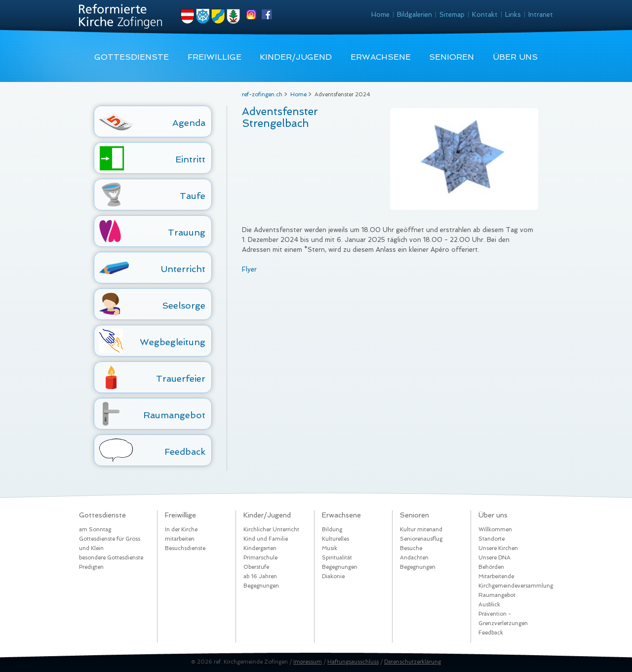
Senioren (452, 57)
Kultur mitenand (421, 530)
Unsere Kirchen (498, 548)
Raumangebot (174, 415)
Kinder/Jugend (296, 57)
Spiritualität (337, 558)
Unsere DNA (494, 558)
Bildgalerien (415, 15)
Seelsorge (184, 305)
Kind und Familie (266, 539)
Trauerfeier (181, 378)
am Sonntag (95, 530)
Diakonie (333, 576)
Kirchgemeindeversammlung (516, 586)
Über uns (515, 57)
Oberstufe (256, 567)
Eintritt (190, 159)
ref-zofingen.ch (262, 95)
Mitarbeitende (496, 576)
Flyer (249, 269)
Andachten (414, 558)
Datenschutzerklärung (413, 662)
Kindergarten (260, 548)
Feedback (185, 452)
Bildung (332, 530)
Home (380, 15)
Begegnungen (261, 586)
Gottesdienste (132, 57)
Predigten (91, 567)
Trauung (187, 232)
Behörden (491, 567)
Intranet (541, 15)
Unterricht (183, 269)
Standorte (492, 539)
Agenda (189, 123)
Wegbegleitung (173, 342)
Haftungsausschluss (353, 662)
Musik (330, 548)
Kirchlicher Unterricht (271, 530)
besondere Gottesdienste (111, 558)
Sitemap (452, 15)
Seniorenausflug (421, 539)
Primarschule (260, 558)
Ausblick (489, 605)
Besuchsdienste (185, 548)
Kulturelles (336, 539)
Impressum (308, 662)
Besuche (411, 548)
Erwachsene (381, 57)
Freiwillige (215, 57)
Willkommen (495, 530)
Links (513, 15)
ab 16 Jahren (260, 576)
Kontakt (485, 15)
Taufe (193, 196)
